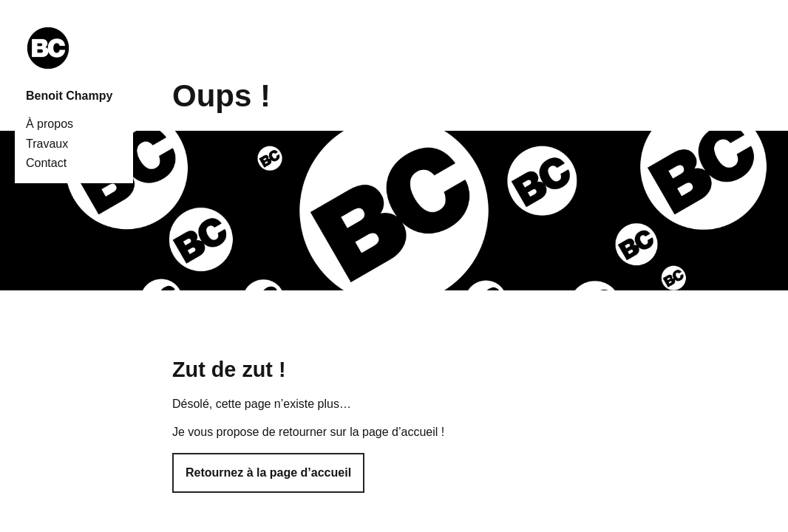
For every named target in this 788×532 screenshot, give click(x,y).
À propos (50, 124)
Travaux (47, 144)
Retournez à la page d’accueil (268, 473)
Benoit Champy (69, 96)
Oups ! (221, 96)
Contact (46, 163)
